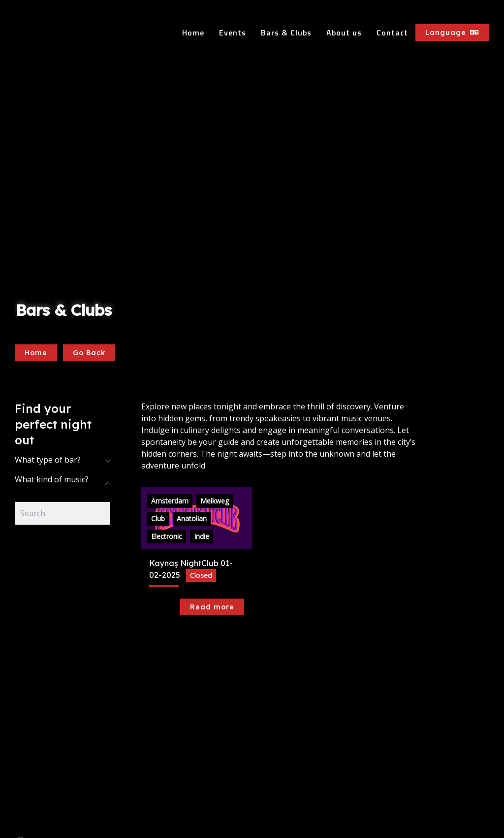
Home (193, 33)
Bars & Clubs (286, 33)
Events (233, 33)
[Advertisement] (62, 679)
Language (452, 33)
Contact (392, 33)
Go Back (89, 353)
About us (344, 33)
